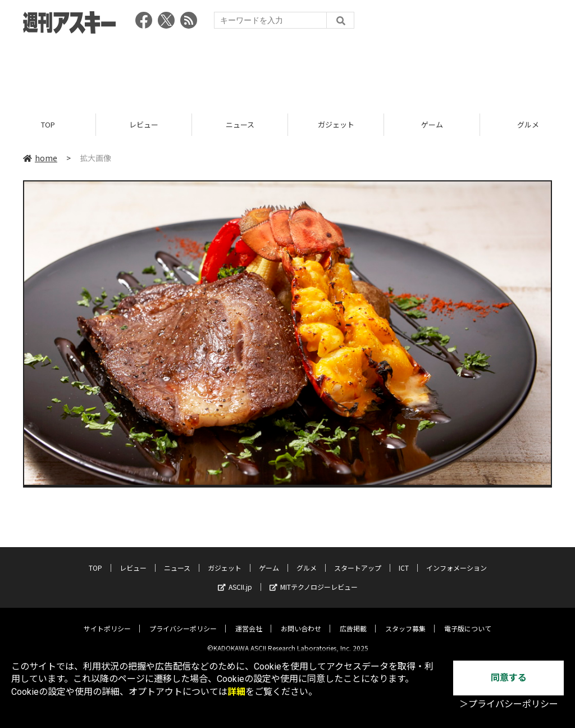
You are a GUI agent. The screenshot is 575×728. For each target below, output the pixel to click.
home (40, 158)
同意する (509, 678)
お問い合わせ (301, 620)
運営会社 (249, 620)
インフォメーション (457, 559)
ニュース (240, 125)
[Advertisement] (287, 70)
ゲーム (432, 125)
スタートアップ (358, 559)
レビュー (144, 125)
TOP (48, 125)
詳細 (236, 692)
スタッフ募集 (405, 620)
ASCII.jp (235, 578)
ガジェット (336, 125)
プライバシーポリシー (183, 620)
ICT (404, 559)
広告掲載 (353, 620)
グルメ (307, 559)
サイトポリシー (107, 620)
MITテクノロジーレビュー (314, 578)
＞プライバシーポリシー (509, 704)
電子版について (468, 620)
